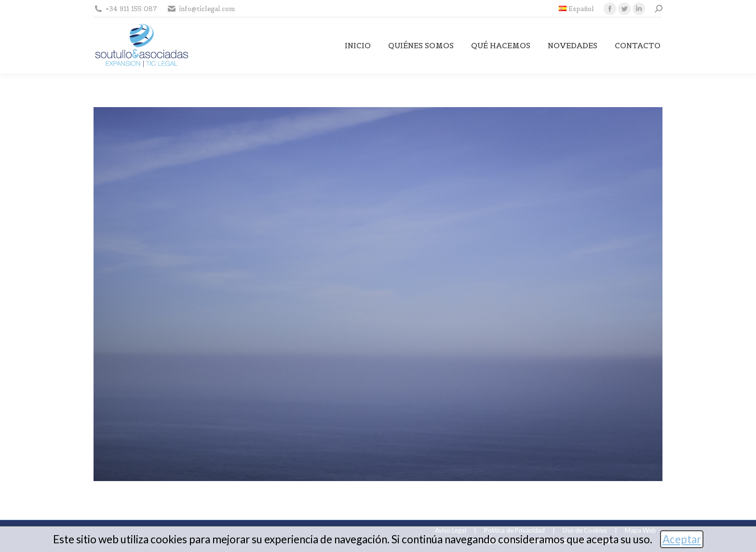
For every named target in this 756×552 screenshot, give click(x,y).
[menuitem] (576, 9)
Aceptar (682, 539)
